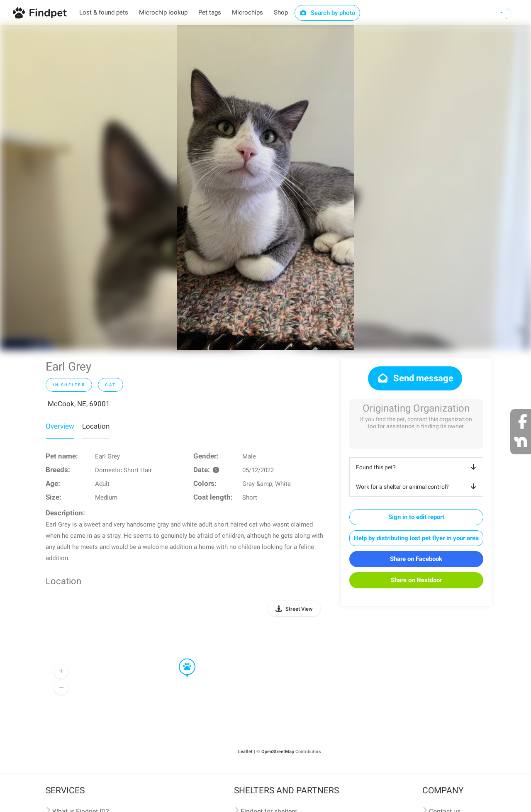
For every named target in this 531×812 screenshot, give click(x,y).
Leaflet (245, 752)
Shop (281, 12)
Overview (60, 426)
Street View (299, 609)
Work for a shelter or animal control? (418, 487)
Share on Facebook (416, 559)
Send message (415, 378)
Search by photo (328, 13)
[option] (266, 187)
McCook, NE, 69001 (79, 404)
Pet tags (210, 12)
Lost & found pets (104, 12)
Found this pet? (418, 467)
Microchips (247, 12)
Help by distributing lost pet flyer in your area (416, 538)
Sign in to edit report (416, 517)
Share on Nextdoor (416, 580)
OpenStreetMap (278, 752)
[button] (181, 659)
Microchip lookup (163, 12)
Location (96, 426)
